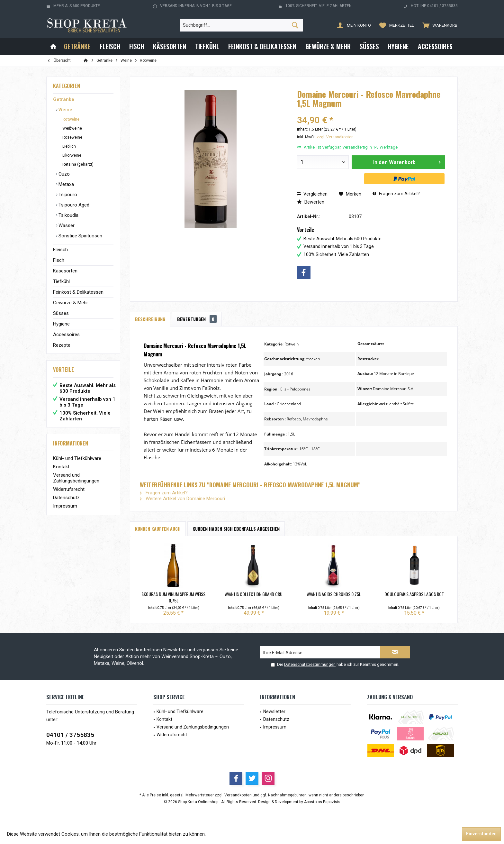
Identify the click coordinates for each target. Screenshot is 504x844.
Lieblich (69, 146)
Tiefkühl (61, 281)
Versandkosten (238, 795)
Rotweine (70, 119)
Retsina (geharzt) (77, 164)
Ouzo (63, 174)
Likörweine (71, 155)
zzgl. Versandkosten (335, 137)
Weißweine (72, 128)
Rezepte (62, 345)
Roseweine (72, 137)
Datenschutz (66, 498)
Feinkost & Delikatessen (78, 292)
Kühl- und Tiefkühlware (77, 458)
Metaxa (66, 184)
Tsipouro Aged (73, 205)
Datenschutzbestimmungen (310, 664)
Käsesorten (65, 271)
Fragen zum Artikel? (396, 194)
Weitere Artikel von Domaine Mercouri (182, 499)
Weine (65, 110)
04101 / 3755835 (70, 735)
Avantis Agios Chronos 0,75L (334, 594)
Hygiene (61, 324)
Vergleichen (312, 194)
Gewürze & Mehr (71, 303)
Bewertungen (197, 319)
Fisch (59, 260)
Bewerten (311, 202)
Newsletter (274, 711)
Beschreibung (150, 319)
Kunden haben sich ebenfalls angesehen (236, 529)
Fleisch (60, 250)
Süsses (61, 313)
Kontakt (61, 467)
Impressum (65, 506)
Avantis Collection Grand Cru (254, 594)
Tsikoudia (68, 215)
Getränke (64, 99)
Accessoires (66, 335)
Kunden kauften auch (158, 529)
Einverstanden (481, 834)
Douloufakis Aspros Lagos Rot (414, 594)
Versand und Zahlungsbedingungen (76, 478)
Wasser (66, 225)
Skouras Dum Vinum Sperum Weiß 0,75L (173, 597)
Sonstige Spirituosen (80, 236)
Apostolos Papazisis (322, 802)
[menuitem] (438, 25)
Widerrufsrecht (69, 489)
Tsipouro (67, 195)
